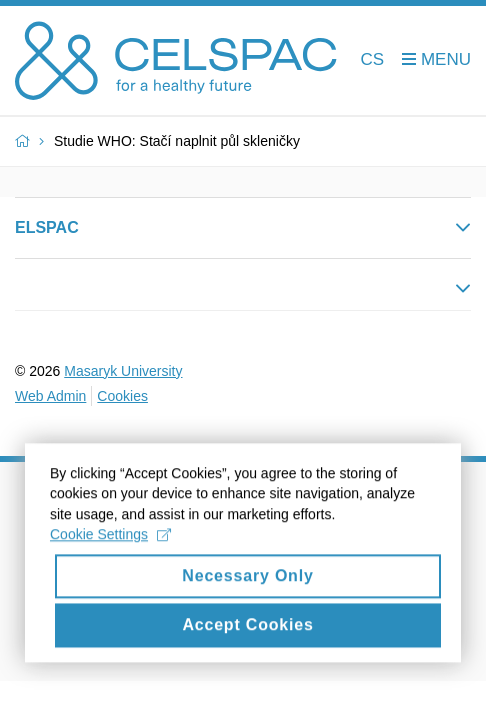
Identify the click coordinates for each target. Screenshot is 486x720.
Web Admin (50, 396)
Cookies (122, 396)
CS (373, 59)
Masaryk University (123, 371)
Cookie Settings (110, 546)
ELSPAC (47, 227)
